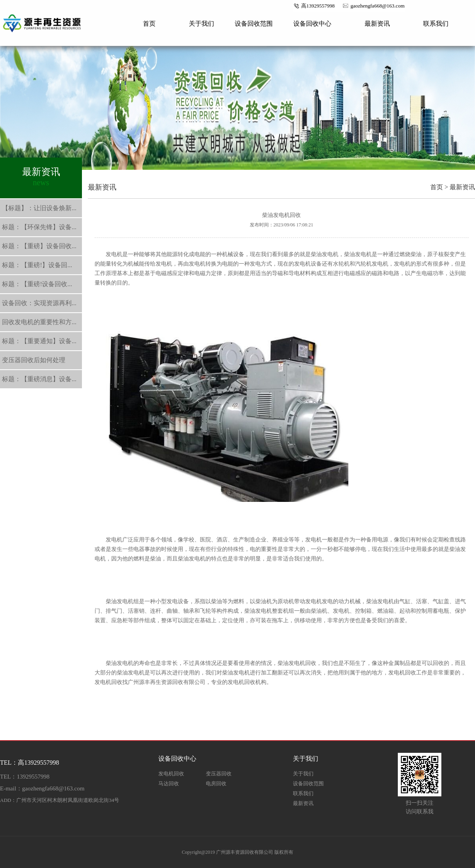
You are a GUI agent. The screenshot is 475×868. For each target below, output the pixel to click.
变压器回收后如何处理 (34, 360)
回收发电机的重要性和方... (39, 322)
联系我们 (436, 24)
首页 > (439, 187)
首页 (149, 24)
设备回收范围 (254, 24)
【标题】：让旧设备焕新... (39, 208)
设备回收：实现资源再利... (39, 303)
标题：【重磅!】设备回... (37, 265)
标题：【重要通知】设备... (39, 341)
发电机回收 (171, 774)
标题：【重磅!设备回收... (37, 284)
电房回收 (216, 783)
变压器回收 (219, 774)
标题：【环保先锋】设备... (39, 227)
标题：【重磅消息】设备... (39, 379)
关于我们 (201, 24)
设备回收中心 (312, 24)
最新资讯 (377, 24)
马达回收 (169, 783)
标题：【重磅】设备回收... (39, 246)
